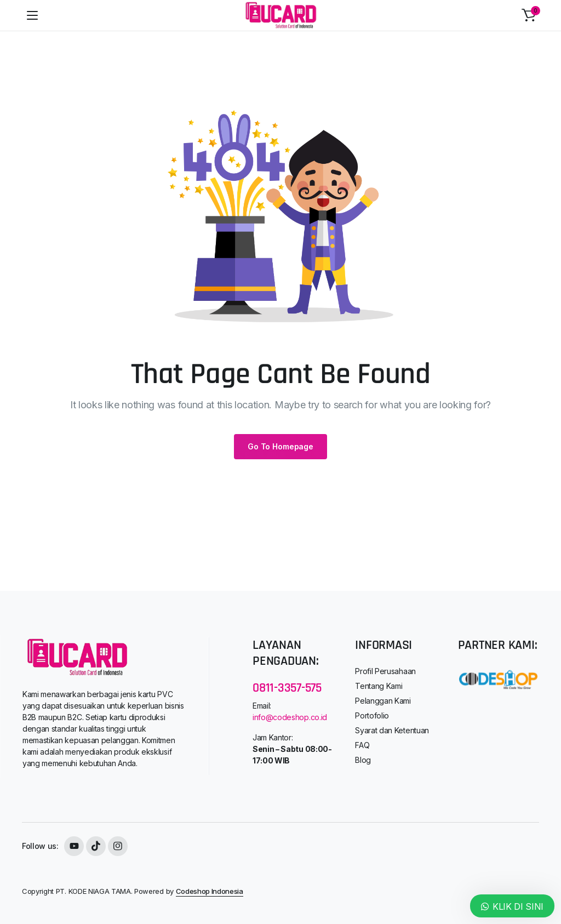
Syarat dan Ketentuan (392, 730)
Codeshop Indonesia (210, 891)
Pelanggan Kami (383, 701)
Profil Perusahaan (385, 671)
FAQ (362, 745)
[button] (529, 15)
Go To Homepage (280, 446)
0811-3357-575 (287, 688)
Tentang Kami (379, 686)
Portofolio (372, 715)
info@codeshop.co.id (290, 717)
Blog (363, 760)
